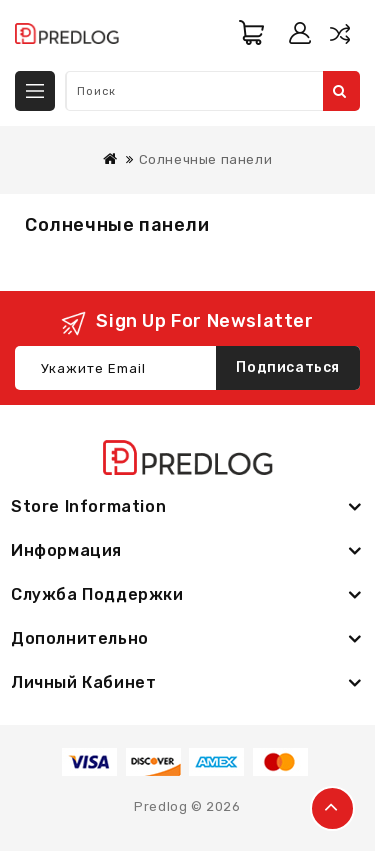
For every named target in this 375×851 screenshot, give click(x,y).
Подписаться (288, 367)
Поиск (340, 91)
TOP (332, 808)
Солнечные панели (206, 159)
